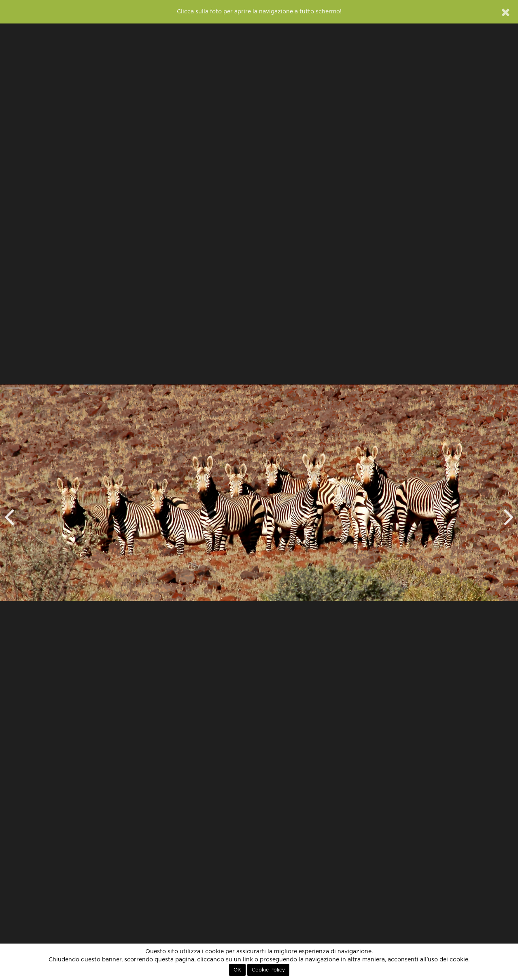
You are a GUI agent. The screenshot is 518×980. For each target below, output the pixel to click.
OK (237, 970)
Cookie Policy (268, 970)
